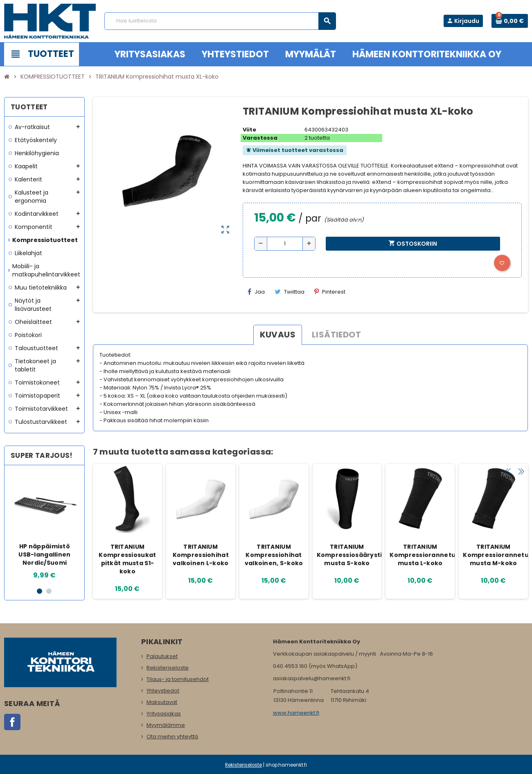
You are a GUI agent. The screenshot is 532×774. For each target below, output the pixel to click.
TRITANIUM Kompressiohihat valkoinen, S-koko (274, 555)
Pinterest (330, 292)
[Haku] (220, 21)
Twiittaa (290, 292)
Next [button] (520, 450)
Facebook (12, 722)
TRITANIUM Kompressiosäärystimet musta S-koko (348, 555)
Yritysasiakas (164, 714)
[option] (45, 526)
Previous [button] (507, 450)
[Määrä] (285, 244)
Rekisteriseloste (168, 668)
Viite (249, 130)
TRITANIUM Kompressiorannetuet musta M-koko (494, 555)
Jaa (256, 292)
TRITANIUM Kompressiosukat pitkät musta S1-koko (127, 559)
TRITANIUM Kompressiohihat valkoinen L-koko (201, 555)
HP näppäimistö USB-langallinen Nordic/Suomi (44, 554)
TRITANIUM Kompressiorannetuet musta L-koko (421, 555)
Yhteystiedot (163, 691)
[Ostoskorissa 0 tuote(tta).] (510, 21)
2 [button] (49, 591)
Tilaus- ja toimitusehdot (178, 679)
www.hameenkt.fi (296, 713)
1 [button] (39, 591)
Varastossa (260, 138)
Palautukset (162, 656)
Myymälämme (166, 725)
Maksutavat (162, 702)
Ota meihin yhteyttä (172, 737)
